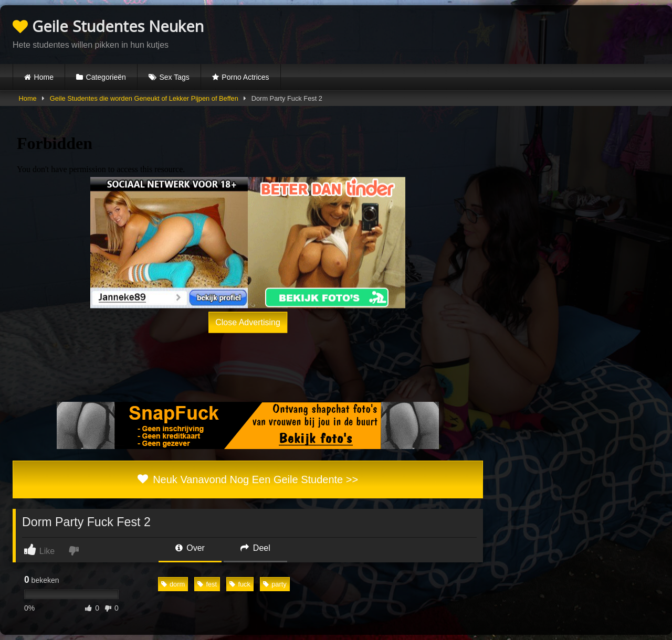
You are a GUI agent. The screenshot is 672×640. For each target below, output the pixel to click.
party (275, 584)
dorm (173, 584)
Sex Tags (174, 77)
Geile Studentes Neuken (108, 26)
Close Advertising (248, 322)
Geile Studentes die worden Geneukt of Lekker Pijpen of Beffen (144, 98)
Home (44, 77)
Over (190, 548)
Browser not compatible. (537, 33)
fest (207, 584)
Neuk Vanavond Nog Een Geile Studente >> (248, 479)
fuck (240, 584)
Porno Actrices (245, 77)
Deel (255, 548)
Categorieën (106, 77)
